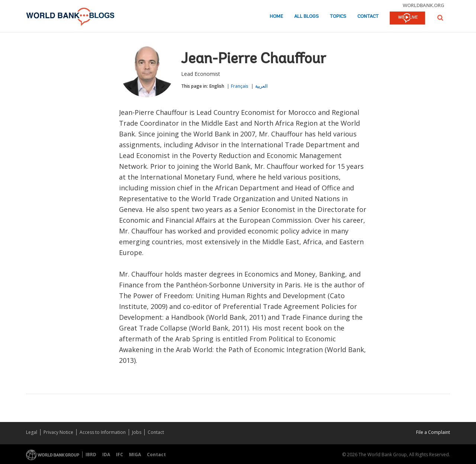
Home (276, 17)
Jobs (137, 432)
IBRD (91, 455)
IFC (120, 455)
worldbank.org (424, 5)
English (217, 86)
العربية (261, 86)
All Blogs (306, 17)
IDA (106, 455)
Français (240, 86)
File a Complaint (433, 432)
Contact (368, 17)
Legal (32, 432)
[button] (440, 18)
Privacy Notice (58, 432)
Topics (338, 17)
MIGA (135, 455)
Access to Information (103, 432)
